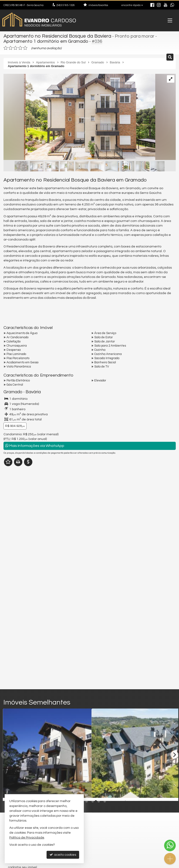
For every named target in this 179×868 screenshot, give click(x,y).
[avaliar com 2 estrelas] (11, 47)
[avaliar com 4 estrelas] (20, 47)
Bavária (31, 391)
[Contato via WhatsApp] (170, 845)
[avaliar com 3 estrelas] (15, 47)
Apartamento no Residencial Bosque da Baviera (55, 36)
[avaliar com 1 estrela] (6, 47)
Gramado (12, 391)
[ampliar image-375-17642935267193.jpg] (79, 117)
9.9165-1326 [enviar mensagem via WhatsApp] (66, 5)
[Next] (174, 754)
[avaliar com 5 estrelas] (25, 47)
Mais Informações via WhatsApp (35, 445)
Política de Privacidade (27, 838)
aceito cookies (63, 855)
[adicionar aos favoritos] (83, 793)
